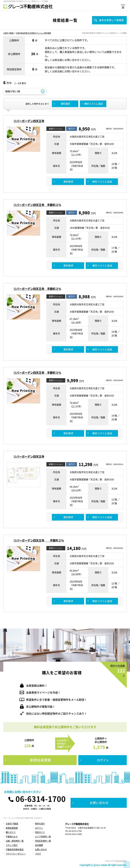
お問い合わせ (41, 849)
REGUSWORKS (121, 861)
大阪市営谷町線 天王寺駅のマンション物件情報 (33, 33)
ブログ (38, 854)
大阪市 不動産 (8, 33)
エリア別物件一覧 (43, 837)
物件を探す (40, 824)
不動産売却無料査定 (15, 849)
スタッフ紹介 (12, 845)
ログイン (39, 828)
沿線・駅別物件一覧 (15, 841)
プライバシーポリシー (16, 854)
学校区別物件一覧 (43, 841)
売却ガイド (40, 832)
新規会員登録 (12, 828)
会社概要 (39, 845)
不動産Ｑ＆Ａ (12, 837)
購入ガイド (11, 832)
